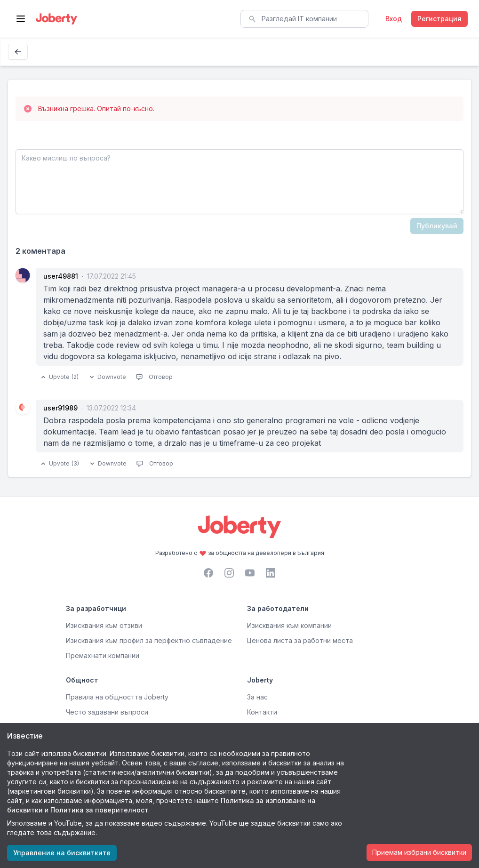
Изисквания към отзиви (104, 625)
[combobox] (304, 19)
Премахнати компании (103, 655)
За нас (257, 697)
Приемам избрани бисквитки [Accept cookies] (419, 852)
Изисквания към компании (289, 625)
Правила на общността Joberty (117, 697)
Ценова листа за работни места (300, 640)
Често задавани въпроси (107, 712)
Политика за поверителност (99, 810)
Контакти (262, 712)
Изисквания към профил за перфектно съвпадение (149, 640)
